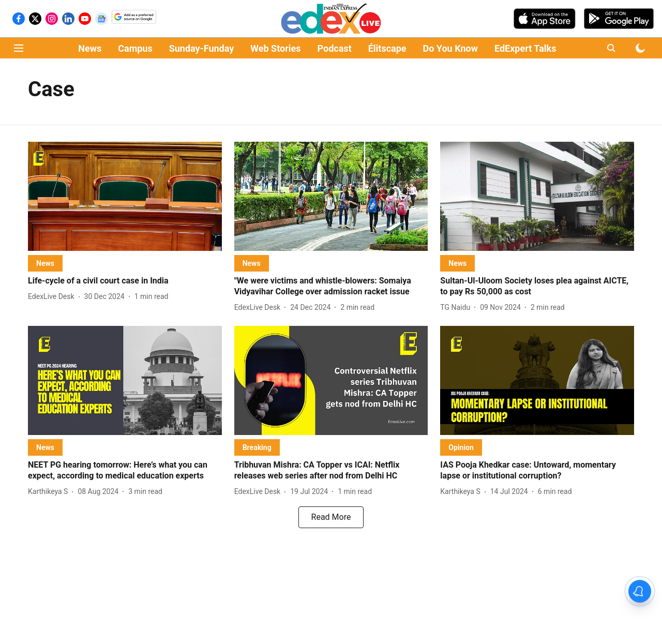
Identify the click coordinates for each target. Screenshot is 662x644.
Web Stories (275, 48)
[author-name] (53, 297)
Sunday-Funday (202, 48)
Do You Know (450, 48)
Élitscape (387, 48)
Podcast (335, 48)
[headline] (125, 281)
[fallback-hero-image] (125, 196)
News (90, 48)
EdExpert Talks (525, 48)
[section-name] (45, 263)
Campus (135, 48)
